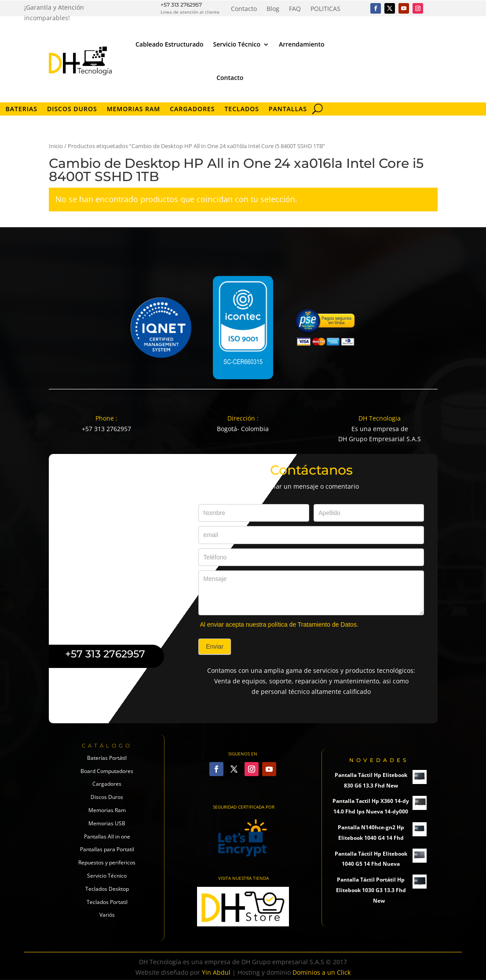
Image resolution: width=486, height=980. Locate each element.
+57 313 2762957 (181, 5)
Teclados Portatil (107, 902)
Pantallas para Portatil (107, 849)
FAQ (295, 9)
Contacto (244, 9)
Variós (107, 915)
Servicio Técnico (237, 44)
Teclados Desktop (107, 889)
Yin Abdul (216, 972)
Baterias (22, 109)
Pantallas (288, 109)
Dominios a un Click (322, 972)
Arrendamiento (301, 44)
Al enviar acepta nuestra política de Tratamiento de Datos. (279, 624)
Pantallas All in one (107, 837)
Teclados (241, 109)
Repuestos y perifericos (107, 862)
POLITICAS (325, 9)
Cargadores (192, 109)
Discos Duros (72, 109)
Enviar (215, 646)
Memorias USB (107, 823)
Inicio (56, 146)
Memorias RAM (134, 109)
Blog (273, 9)
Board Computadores (107, 771)
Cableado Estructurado (170, 44)
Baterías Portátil (107, 758)
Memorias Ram (107, 810)
